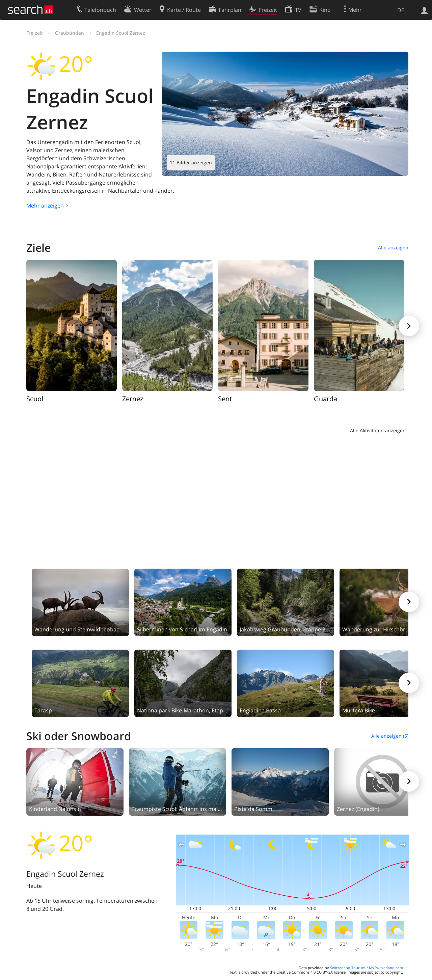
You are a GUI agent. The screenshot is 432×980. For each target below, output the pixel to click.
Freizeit (35, 33)
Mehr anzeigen (45, 206)
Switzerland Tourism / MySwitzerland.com (367, 968)
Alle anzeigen (393, 248)
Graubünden (70, 33)
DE (401, 10)
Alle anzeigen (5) (390, 736)
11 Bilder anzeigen (191, 162)
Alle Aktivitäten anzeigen (378, 430)
